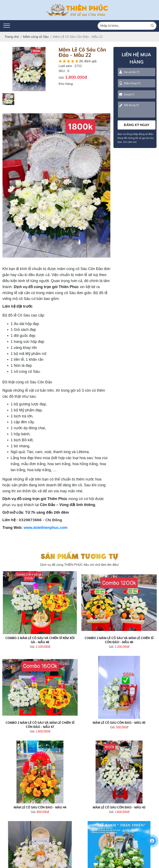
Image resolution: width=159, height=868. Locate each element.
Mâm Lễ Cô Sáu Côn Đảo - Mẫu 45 (119, 723)
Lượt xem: (66, 66)
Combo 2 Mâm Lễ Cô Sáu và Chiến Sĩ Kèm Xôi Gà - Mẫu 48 (40, 640)
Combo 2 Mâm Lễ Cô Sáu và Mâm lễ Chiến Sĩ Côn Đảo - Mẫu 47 (40, 725)
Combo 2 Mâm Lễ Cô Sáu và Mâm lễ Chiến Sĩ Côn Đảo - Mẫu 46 (119, 640)
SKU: (62, 71)
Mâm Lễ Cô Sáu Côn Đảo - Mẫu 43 (119, 807)
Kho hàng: (66, 84)
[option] (29, 69)
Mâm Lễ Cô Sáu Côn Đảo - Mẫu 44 (40, 807)
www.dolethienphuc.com (45, 528)
